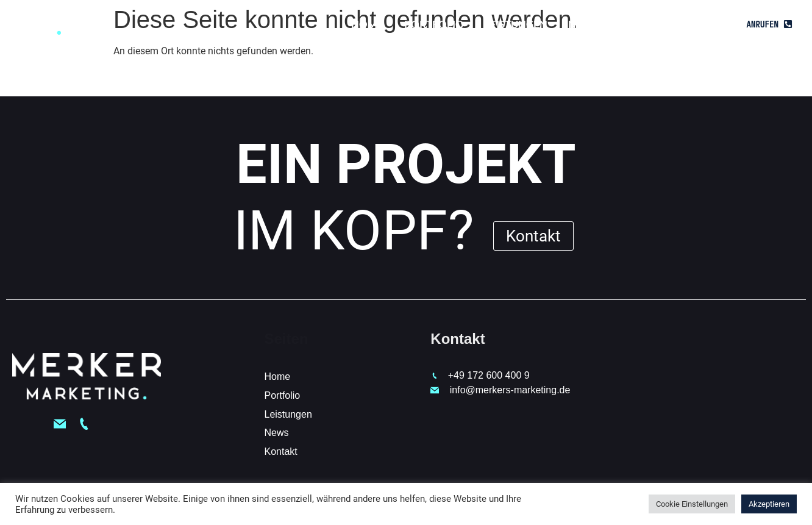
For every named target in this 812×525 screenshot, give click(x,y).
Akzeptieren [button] (769, 504)
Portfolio (434, 24)
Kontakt (644, 24)
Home (367, 24)
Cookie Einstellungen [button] (692, 504)
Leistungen (516, 24)
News (583, 24)
